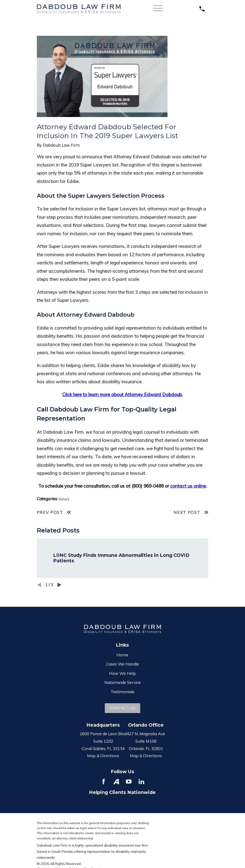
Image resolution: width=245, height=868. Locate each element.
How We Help (122, 673)
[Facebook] (104, 782)
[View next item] (59, 585)
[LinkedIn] (141, 782)
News (64, 499)
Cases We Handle (122, 664)
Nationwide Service (122, 682)
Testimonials (122, 692)
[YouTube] (129, 782)
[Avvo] (116, 782)
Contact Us (122, 708)
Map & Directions (103, 756)
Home (122, 655)
